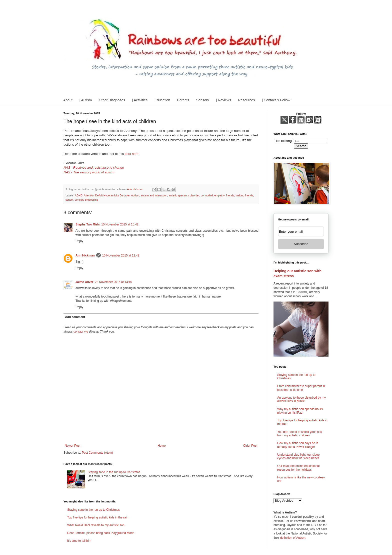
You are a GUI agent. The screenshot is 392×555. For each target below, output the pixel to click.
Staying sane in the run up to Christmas (114, 472)
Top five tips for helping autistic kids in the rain (98, 517)
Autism (135, 195)
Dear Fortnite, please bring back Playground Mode (101, 533)
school (69, 200)
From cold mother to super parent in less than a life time (301, 388)
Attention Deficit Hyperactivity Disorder (107, 195)
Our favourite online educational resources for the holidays (298, 468)
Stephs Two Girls (88, 224)
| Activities (140, 100)
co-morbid (207, 195)
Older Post (250, 446)
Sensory (203, 100)
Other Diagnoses (112, 100)
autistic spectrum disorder (184, 195)
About (68, 100)
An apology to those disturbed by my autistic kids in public (301, 399)
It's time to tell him (79, 541)
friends (230, 195)
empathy (219, 195)
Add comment (75, 317)
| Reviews (223, 100)
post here (132, 154)
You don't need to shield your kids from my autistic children (300, 434)
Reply (79, 241)
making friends (244, 195)
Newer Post (72, 446)
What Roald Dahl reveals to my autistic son (96, 525)
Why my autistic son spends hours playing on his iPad (300, 411)
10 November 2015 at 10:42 (120, 224)
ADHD (79, 195)
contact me (81, 332)
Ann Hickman (85, 255)
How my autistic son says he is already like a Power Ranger (298, 445)
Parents (183, 100)
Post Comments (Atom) (97, 453)
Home (162, 446)
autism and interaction (154, 195)
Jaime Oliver (84, 282)
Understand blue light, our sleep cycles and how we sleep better (298, 456)
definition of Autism (293, 538)
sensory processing (86, 200)
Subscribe (301, 244)
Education (162, 100)
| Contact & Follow (276, 100)
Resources (247, 100)
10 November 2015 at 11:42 (121, 255)
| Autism (86, 100)
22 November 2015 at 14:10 (113, 282)
